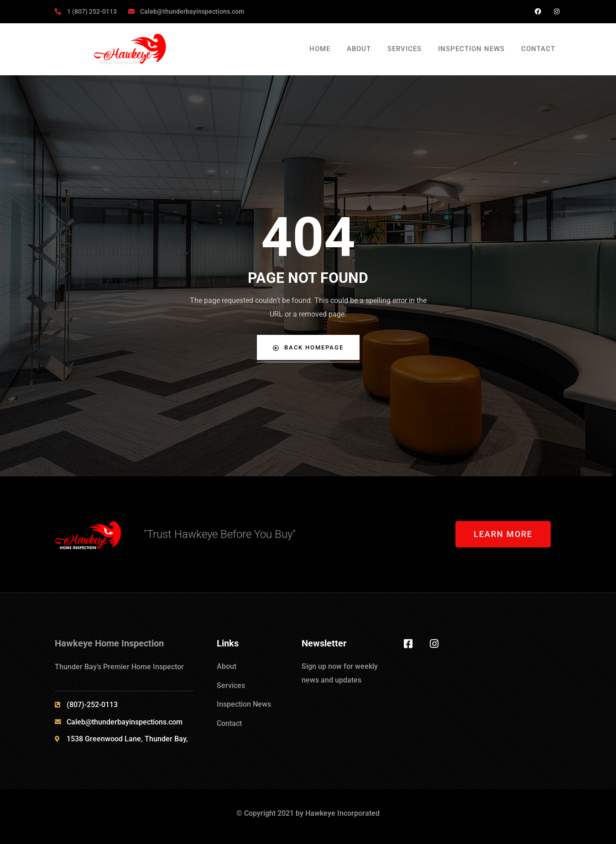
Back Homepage (308, 347)
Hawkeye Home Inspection (109, 643)
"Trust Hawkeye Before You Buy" (220, 534)
